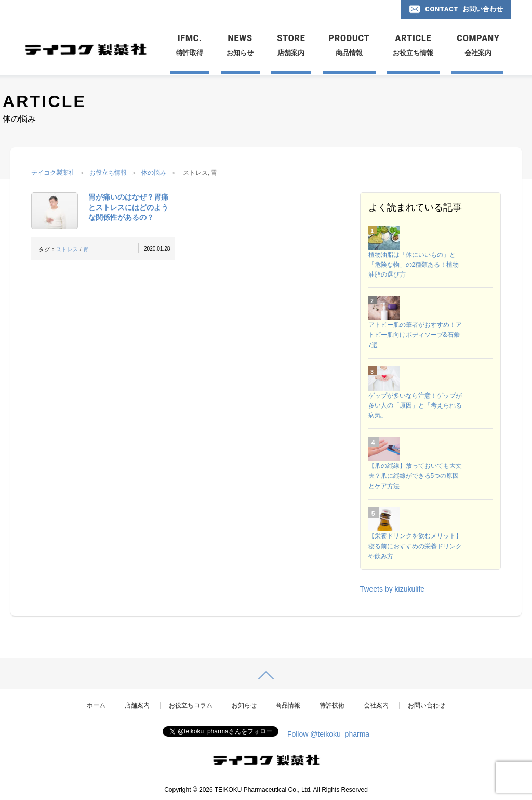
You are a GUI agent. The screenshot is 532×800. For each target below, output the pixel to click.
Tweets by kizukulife (393, 589)
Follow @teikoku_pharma (328, 734)
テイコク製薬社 (53, 173)
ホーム (96, 705)
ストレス (67, 249)
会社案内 (376, 705)
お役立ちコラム (191, 705)
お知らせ (244, 705)
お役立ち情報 (108, 173)
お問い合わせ (427, 705)
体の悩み (154, 173)
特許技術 (332, 705)
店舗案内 (137, 705)
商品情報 (288, 705)
